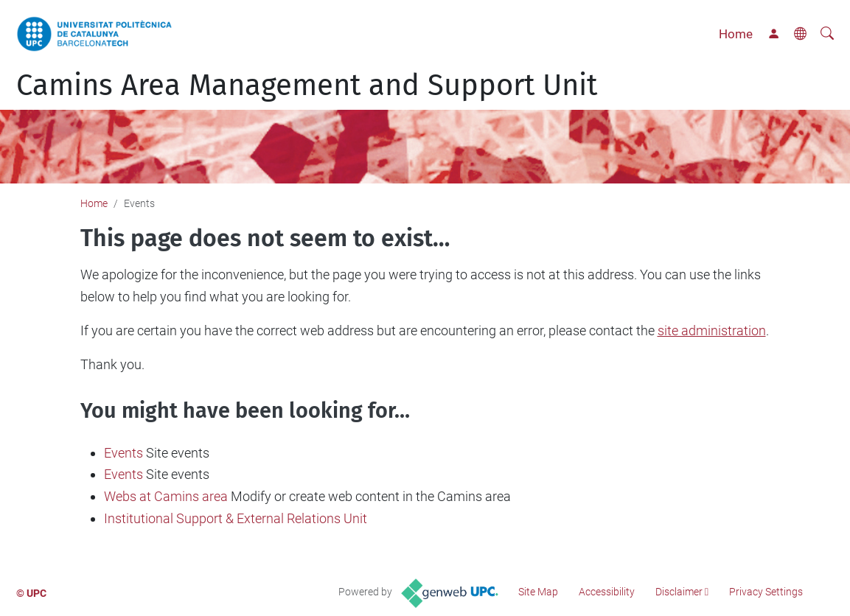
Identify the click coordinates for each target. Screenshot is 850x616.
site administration (712, 330)
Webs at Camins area (166, 496)
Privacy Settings (766, 592)
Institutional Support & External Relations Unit (236, 518)
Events (123, 453)
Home (736, 34)
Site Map (538, 592)
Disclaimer (679, 592)
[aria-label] (827, 34)
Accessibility (607, 592)
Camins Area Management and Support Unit (307, 85)
